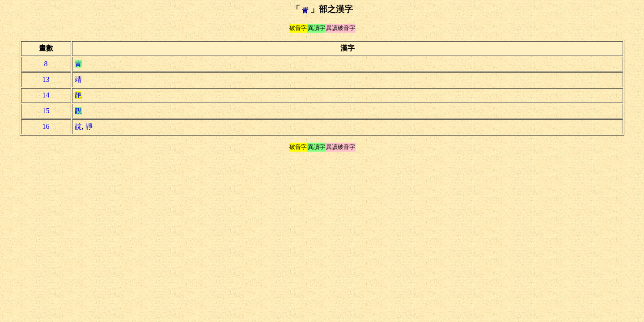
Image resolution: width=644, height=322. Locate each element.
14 (46, 95)
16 (46, 126)
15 (46, 111)
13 (46, 79)
